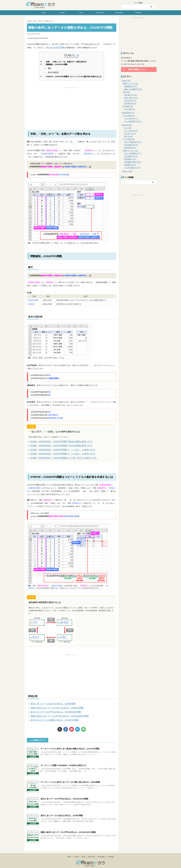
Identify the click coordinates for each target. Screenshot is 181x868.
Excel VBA (100, 13)
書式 (48, 68)
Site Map (138, 13)
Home (43, 13)
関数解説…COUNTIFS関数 (56, 64)
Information (119, 13)
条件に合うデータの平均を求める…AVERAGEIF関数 (52, 708)
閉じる (75, 55)
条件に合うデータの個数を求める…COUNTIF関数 (51, 715)
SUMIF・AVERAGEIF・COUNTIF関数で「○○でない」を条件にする (57, 448)
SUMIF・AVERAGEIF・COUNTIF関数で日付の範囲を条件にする (56, 444)
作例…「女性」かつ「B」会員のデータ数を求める (65, 61)
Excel (81, 13)
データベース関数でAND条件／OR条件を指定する (62, 760)
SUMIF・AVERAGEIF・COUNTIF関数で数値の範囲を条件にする (56, 441)
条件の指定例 (51, 72)
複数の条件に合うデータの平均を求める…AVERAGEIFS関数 (55, 711)
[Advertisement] (72, 105)
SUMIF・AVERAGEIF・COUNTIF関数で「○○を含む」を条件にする (57, 451)
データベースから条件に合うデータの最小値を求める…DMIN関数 (69, 776)
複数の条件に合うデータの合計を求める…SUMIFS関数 (53, 704)
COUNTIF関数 (57, 47)
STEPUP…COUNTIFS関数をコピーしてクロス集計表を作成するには (73, 76)
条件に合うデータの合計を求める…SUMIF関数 (49, 700)
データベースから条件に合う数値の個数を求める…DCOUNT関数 (68, 743)
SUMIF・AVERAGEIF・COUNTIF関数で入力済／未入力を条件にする (58, 455)
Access (62, 13)
